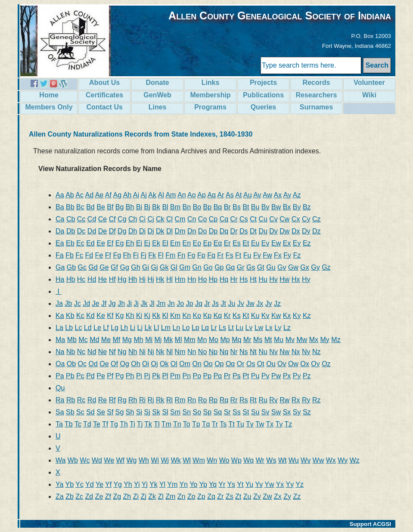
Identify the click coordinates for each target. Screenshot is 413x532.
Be (101, 207)
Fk (152, 255)
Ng (122, 352)
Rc (81, 400)
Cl (169, 219)
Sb (70, 412)
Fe (99, 255)
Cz (317, 219)
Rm (180, 400)
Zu (247, 496)
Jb (68, 303)
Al (161, 195)
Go (208, 267)
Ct (253, 219)
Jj (137, 303)
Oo (208, 364)
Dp (213, 231)
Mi (149, 340)
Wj (165, 460)
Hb (71, 279)
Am (171, 195)
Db (71, 231)
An (182, 195)
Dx (296, 231)
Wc (85, 460)
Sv (265, 412)
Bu (255, 207)
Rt (253, 400)
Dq (224, 231)
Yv (259, 484)
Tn (177, 424)
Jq (199, 303)
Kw (276, 316)
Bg (120, 207)
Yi (137, 484)
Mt (268, 340)
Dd (92, 231)
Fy (287, 255)
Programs (210, 107)
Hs (244, 279)
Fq (211, 255)
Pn (187, 376)
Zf (108, 496)
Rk (160, 400)
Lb (69, 328)
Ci (142, 219)
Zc (79, 496)
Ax (278, 195)
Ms (258, 340)
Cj (151, 219)
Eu (255, 243)
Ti (132, 424)
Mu (279, 340)
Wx (331, 460)
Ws (271, 460)
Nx (296, 352)
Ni (142, 352)
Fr (220, 255)
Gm (185, 267)
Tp (196, 424)
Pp (208, 376)
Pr (227, 376)
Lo (186, 328)
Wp (236, 460)
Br (227, 207)
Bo (197, 207)
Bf (110, 207)
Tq (206, 424)
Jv (241, 303)
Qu (60, 388)
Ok (164, 364)
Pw (276, 376)
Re (102, 400)
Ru (263, 400)
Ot (261, 364)
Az (297, 195)
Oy (315, 364)
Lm (166, 328)
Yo (193, 484)
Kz (307, 316)
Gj (154, 267)
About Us (104, 82)
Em (175, 243)
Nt (253, 352)
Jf (104, 303)
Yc (79, 484)
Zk (152, 496)
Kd (90, 316)
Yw (269, 484)
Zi (136, 496)
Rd (92, 400)
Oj (154, 364)
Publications (263, 95)
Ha (60, 279)
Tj (140, 424)
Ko (197, 316)
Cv (273, 219)
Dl (169, 231)
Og (124, 364)
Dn (192, 231)
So (197, 412)
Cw (284, 219)
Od (93, 364)
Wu (294, 460)
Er (227, 243)
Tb (69, 424)
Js (215, 303)
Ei (139, 243)
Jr (207, 303)
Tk (148, 424)
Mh (138, 340)
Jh (121, 303)
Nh (133, 352)
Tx (270, 424)
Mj (158, 340)
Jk (144, 303)
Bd (90, 207)
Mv (290, 340)
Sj (147, 412)
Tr (215, 424)
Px (287, 376)
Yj (145, 484)
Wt (283, 460)
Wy (343, 460)
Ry (306, 400)
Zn (182, 496)
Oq (230, 364)
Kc (80, 316)
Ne (102, 352)
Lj (140, 328)
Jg (112, 303)
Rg (122, 400)
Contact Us (104, 107)
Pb (70, 376)
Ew (276, 243)
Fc (79, 255)
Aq (211, 195)
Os (251, 364)
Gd (93, 267)
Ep (208, 243)
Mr (247, 340)
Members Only (49, 107)
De (102, 231)
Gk (164, 267)
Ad (90, 195)
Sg (120, 412)
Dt (253, 231)
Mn (202, 340)
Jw (250, 303)
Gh (135, 267)
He (102, 279)
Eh (130, 243)
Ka (60, 316)
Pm (175, 376)
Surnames (316, 107)
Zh (127, 496)
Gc (82, 267)
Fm (170, 255)
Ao (192, 195)
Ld (88, 328)
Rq (224, 400)
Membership (210, 95)
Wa (61, 460)
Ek (156, 243)
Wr (260, 460)
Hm (180, 279)
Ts (223, 424)
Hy (306, 279)
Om (185, 364)
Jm (161, 303)
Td (87, 424)
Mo (214, 340)
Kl (165, 316)
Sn (187, 412)
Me (106, 340)
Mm (190, 340)
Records (316, 82)
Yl (162, 484)
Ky (297, 316)
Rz (317, 400)
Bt (246, 207)
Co (202, 219)
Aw (267, 195)
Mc (83, 340)
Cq (224, 219)
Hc (81, 279)
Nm (180, 352)
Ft (238, 255)
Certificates (104, 95)
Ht (253, 279)
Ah (127, 195)
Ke (101, 316)
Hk (160, 279)
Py (297, 376)
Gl (174, 267)
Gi (146, 267)
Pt (246, 376)
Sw (276, 412)
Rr (234, 400)
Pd (90, 376)
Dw (284, 231)
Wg (132, 460)
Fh (127, 255)
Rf (112, 400)
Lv (249, 328)
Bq (218, 207)
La (59, 328)
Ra (60, 400)
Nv (273, 352)
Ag (117, 195)
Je (96, 303)
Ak (152, 195)
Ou (271, 364)
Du (263, 231)
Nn (192, 352)
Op (219, 364)
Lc (79, 328)
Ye (99, 484)
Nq (224, 352)
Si (139, 412)
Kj (147, 316)
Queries (264, 107)
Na (60, 352)
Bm (175, 207)
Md (94, 340)
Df (112, 231)
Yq (213, 484)
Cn (192, 219)
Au (248, 195)
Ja (59, 303)
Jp (190, 303)
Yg (118, 484)
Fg (117, 255)
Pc (80, 376)
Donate (157, 82)
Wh (144, 460)
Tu (240, 424)
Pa (60, 376)
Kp (208, 316)
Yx (280, 484)
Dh (133, 231)
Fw (267, 255)
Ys (231, 484)
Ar (221, 195)
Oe (104, 364)
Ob (71, 364)
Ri (142, 400)
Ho (202, 279)
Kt (246, 316)
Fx (278, 255)
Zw (267, 496)
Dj (151, 231)
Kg (120, 316)
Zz (297, 496)
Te (97, 424)
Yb (70, 484)
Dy (306, 231)
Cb (71, 219)
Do (202, 231)
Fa (60, 255)
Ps (237, 376)
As (230, 195)
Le (97, 328)
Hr (234, 279)
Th (124, 424)
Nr (234, 352)
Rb (71, 400)
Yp (203, 484)
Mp (225, 340)
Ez (307, 243)
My (325, 340)
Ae (99, 195)
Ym (172, 484)
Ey (297, 243)
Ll (156, 328)
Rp (213, 400)
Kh (130, 316)
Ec (80, 243)
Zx (278, 496)
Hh (133, 279)
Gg (124, 267)
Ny (306, 352)
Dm (180, 231)
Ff (108, 255)
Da (60, 231)
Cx (296, 219)
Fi (136, 255)
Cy (306, 219)
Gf (114, 267)
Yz (300, 484)
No (202, 352)
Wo (224, 460)
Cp (213, 219)
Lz (287, 328)
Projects (263, 82)
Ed (90, 243)
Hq (224, 279)
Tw (260, 424)
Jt (223, 303)
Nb (71, 352)
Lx (269, 328)
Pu (255, 376)
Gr (241, 267)
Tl (157, 424)
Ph (130, 376)
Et (246, 243)
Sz (307, 412)
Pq (218, 376)
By (297, 207)
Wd (97, 460)
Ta (59, 424)
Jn (171, 303)
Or (241, 364)
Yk (154, 484)
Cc (81, 219)
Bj (147, 207)
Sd (90, 412)
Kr (227, 316)
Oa (60, 364)
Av (257, 195)
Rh (133, 400)
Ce (102, 219)
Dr (234, 231)
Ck (160, 219)
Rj (151, 400)
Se (101, 412)
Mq (236, 340)
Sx (287, 412)
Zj (143, 496)
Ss (237, 412)
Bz (307, 207)
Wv (306, 460)
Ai (136, 195)
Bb (70, 207)
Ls (222, 328)
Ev (265, 243)
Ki (139, 316)
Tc (78, 424)
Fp (201, 255)
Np (213, 352)
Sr (227, 412)
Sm (175, 412)
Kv (265, 316)
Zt (238, 496)
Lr (214, 328)
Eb (70, 243)
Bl (165, 207)
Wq (248, 460)
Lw (259, 328)
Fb (70, 255)
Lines (158, 107)
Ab (70, 195)
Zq (211, 496)
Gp (219, 267)
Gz (326, 267)
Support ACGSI (371, 524)
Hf (112, 279)
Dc (81, 231)
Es (237, 243)
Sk (156, 412)
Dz (317, 231)
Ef (110, 243)
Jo (180, 303)
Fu (247, 255)
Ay (287, 195)
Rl (169, 400)
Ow (293, 364)
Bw (276, 207)
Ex (287, 243)
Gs (251, 267)
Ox (304, 364)
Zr (220, 496)
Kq (218, 316)
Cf (112, 219)
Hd (92, 279)
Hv (273, 279)
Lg (115, 328)
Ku (255, 316)
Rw (284, 400)
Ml (179, 340)
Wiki (369, 95)
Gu (271, 267)
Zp (201, 496)
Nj (151, 352)
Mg (127, 340)
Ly (278, 328)
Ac (79, 195)
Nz (317, 352)
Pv (265, 376)
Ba (60, 207)
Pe (101, 376)
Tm (166, 424)
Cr (234, 219)
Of (114, 364)
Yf (108, 484)
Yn (183, 484)
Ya (59, 484)
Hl (169, 279)
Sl (165, 412)
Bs (237, 207)
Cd (92, 219)
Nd (92, 352)
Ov (282, 364)
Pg (120, 376)
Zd (89, 496)
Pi (139, 376)
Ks (237, 316)
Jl (152, 303)
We (109, 460)
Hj (151, 279)
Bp (208, 207)
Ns (244, 352)
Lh (124, 328)
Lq (205, 328)
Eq (218, 243)
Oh (135, 364)
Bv (265, 207)
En (187, 243)
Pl (165, 376)
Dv (273, 231)
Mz (336, 340)
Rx (296, 400)
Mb (72, 340)
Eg (120, 243)
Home (49, 95)
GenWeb (157, 95)
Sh (130, 412)
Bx (287, 207)
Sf (110, 412)
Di (142, 231)
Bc (80, 207)
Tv (250, 424)
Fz (297, 255)
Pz (307, 376)
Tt (231, 424)
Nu (263, 352)
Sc (80, 412)
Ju (231, 303)
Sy (297, 412)
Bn (187, 207)
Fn (182, 255)
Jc (78, 303)
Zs (230, 496)
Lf (106, 328)
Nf (112, 352)
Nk (160, 352)
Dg (122, 231)
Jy (269, 303)
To (187, 424)
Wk (176, 460)
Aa (60, 195)
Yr (222, 484)
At (238, 195)
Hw (284, 279)
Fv (257, 255)
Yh (128, 484)
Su (255, 412)
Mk (168, 340)
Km (175, 316)
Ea (60, 243)
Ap (202, 195)
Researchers (316, 95)
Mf (117, 340)
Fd (89, 255)
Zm (170, 496)
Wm (199, 460)
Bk (156, 207)
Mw (302, 340)
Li (133, 328)
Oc (82, 364)
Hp (213, 279)
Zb (70, 496)
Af (108, 195)
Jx (260, 303)
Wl (187, 460)
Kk (156, 316)
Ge (104, 267)
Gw (293, 267)
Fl (160, 255)
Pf (110, 376)
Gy (315, 267)
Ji (130, 303)
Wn (212, 460)
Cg (122, 219)
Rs (244, 400)
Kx (287, 316)
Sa (60, 412)
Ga (60, 267)
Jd (86, 303)
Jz (277, 303)
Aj (144, 195)
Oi (146, 364)
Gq (230, 267)
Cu (263, 219)
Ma (60, 340)
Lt (231, 328)
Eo (197, 243)
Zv (257, 496)
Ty (279, 424)
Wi (155, 460)
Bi (139, 207)
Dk (160, 231)
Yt (240, 484)
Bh (130, 207)
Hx (296, 279)
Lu (239, 328)
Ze (99, 496)
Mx (314, 340)
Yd (90, 484)
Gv (282, 267)
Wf (121, 460)
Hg (122, 279)
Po (197, 376)
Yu (250, 484)
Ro (202, 400)
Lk (148, 328)
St (246, 412)
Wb (73, 460)
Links (211, 82)
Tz (289, 424)
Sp (208, 412)
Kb (70, 316)
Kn (187, 316)
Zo (191, 496)
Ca (60, 219)
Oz (326, 364)
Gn (197, 267)
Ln (176, 328)
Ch (133, 219)
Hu (263, 279)
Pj (147, 376)
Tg (114, 424)
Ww (318, 460)
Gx (304, 267)
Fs (230, 255)
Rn (192, 400)
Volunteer (369, 82)
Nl (169, 352)
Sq (218, 412)
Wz (355, 460)
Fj (143, 255)
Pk (156, 376)
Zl (160, 496)
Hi (142, 279)
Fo (191, 255)
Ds (244, 231)
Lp (196, 328)
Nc (81, 352)
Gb (71, 267)
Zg (117, 496)
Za (60, 496)
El (165, 243)
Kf (110, 316)
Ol (174, 364)
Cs (244, 219)
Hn (192, 279)
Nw (284, 352)
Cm (180, 219)
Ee (101, 243)
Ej (147, 243)
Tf (105, 424)
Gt (261, 267)
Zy (287, 496)
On (197, 364)
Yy (290, 484)
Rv (273, 400)
